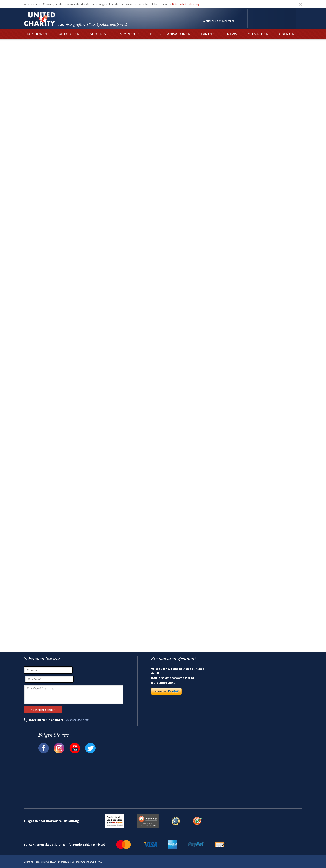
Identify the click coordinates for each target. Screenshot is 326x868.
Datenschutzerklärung (186, 4)
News (46, 862)
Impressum (64, 862)
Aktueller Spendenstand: (219, 21)
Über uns (28, 862)
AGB (100, 862)
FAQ (53, 862)
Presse (38, 862)
